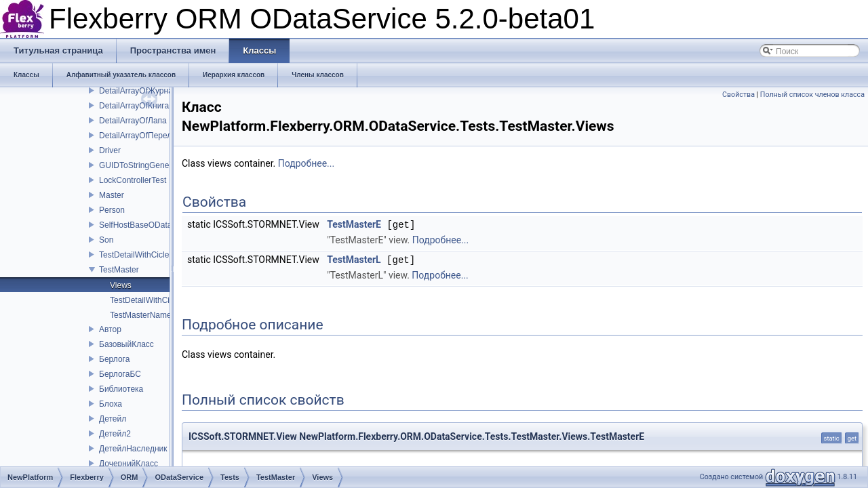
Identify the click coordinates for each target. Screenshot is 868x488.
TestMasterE (354, 224)
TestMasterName (141, 315)
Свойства (738, 95)
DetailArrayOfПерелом (140, 136)
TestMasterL (354, 259)
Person (112, 210)
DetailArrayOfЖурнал (138, 91)
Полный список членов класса (812, 95)
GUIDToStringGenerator (142, 165)
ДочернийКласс (129, 464)
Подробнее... (306, 163)
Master (112, 195)
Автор (110, 329)
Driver (110, 150)
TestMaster (119, 270)
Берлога (114, 359)
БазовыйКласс (126, 344)
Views (121, 285)
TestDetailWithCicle (134, 255)
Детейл (113, 419)
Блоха (111, 404)
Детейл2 (115, 434)
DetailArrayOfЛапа (133, 121)
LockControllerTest (133, 180)
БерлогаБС (120, 374)
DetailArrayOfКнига (134, 106)
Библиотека (121, 389)
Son (106, 240)
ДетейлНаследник (133, 449)
